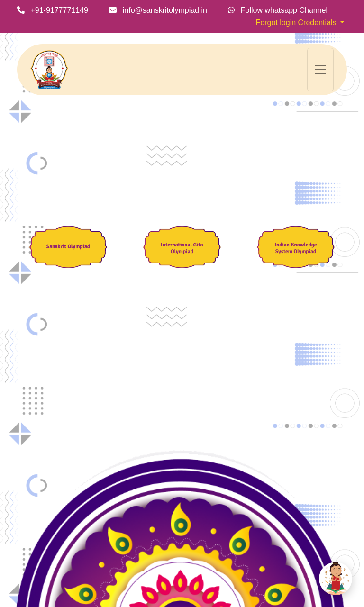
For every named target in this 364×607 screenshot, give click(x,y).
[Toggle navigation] (320, 70)
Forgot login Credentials (297, 23)
